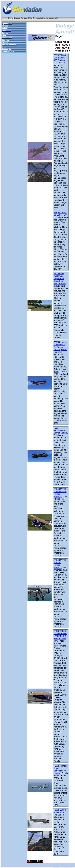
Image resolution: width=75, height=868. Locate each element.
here (56, 372)
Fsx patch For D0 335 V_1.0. (60, 214)
